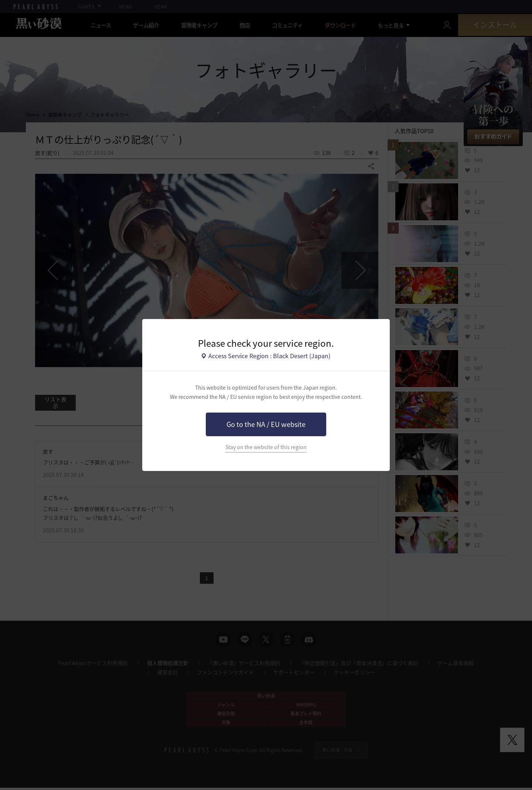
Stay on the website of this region (266, 447)
